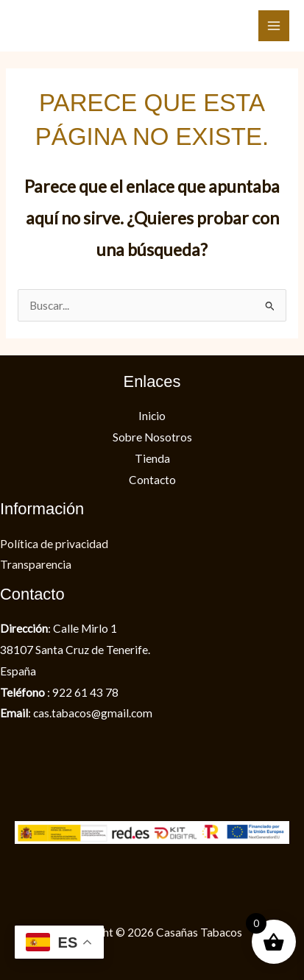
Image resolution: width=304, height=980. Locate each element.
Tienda (152, 458)
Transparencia (36, 564)
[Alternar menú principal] (274, 26)
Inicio (152, 416)
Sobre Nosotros (152, 437)
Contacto (152, 480)
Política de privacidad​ (54, 544)
